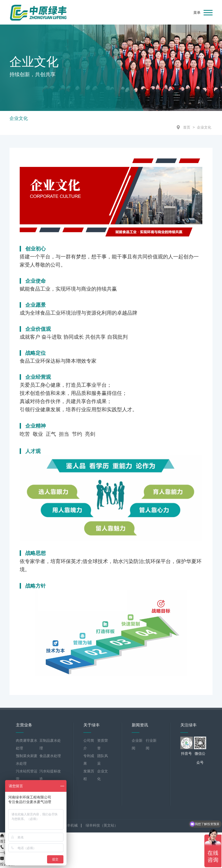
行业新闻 (151, 745)
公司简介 (89, 745)
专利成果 (89, 761)
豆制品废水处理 (50, 745)
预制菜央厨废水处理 (27, 761)
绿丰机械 (71, 826)
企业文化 (204, 128)
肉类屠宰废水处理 (27, 745)
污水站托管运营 (27, 776)
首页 (187, 128)
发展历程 (89, 776)
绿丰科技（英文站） (102, 826)
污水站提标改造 (50, 776)
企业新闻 (137, 745)
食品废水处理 (50, 757)
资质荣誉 (103, 745)
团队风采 (103, 761)
